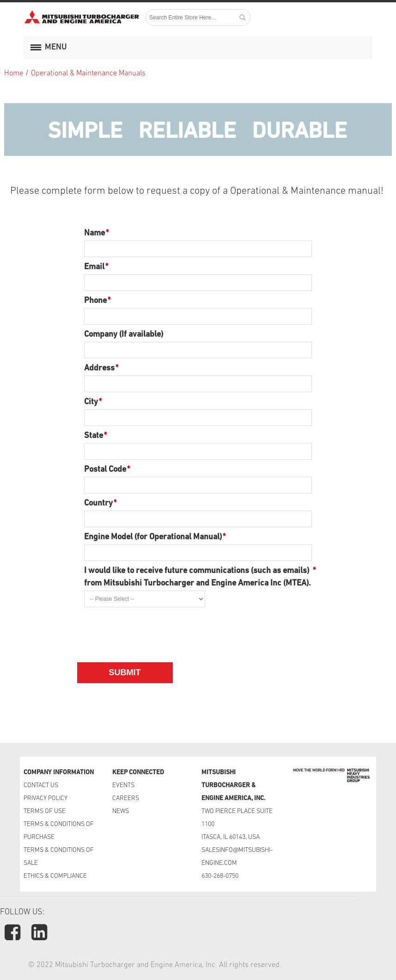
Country (98, 503)
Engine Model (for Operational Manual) (153, 537)
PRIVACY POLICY (46, 798)
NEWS (121, 811)
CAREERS (126, 798)
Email (94, 267)
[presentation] (154, 629)
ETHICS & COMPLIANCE (55, 876)
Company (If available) (124, 335)
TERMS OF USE (45, 811)
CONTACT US (42, 786)
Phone (95, 301)
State (94, 436)
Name (94, 233)
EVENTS (124, 786)
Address (99, 368)
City (91, 402)
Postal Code (105, 470)
